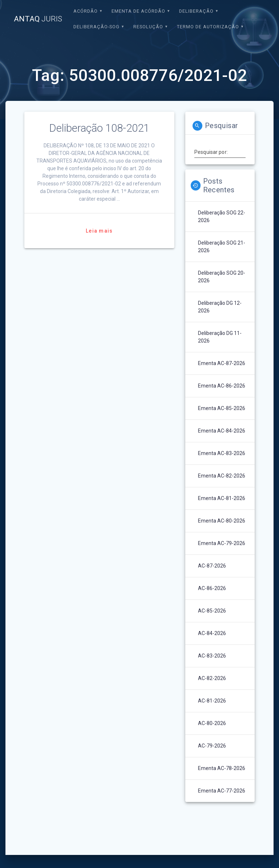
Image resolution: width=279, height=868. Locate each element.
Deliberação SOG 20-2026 (222, 277)
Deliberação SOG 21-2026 (222, 247)
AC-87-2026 (212, 566)
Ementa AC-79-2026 (222, 543)
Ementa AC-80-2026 (222, 521)
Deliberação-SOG (96, 27)
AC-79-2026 (212, 746)
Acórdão (86, 11)
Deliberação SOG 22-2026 (222, 216)
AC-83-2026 (212, 656)
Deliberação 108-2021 (99, 128)
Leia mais (99, 231)
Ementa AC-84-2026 (222, 431)
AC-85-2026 (212, 611)
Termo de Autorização (208, 27)
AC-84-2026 (212, 633)
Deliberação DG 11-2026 (220, 337)
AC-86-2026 (212, 588)
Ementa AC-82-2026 (222, 476)
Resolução (148, 27)
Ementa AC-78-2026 (222, 768)
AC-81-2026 (212, 701)
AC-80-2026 (212, 723)
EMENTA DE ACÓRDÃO (138, 11)
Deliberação (196, 11)
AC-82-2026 (212, 678)
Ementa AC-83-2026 (222, 453)
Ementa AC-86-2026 (222, 386)
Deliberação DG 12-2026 (220, 307)
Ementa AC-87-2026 (222, 363)
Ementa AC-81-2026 (222, 498)
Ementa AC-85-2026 (222, 408)
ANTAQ (38, 19)
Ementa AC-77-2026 (222, 791)
